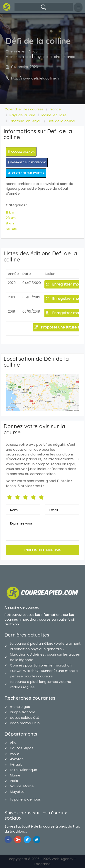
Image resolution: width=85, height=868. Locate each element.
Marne (15, 775)
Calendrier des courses (24, 109)
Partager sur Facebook (27, 162)
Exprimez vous (21, 523)
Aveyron (17, 759)
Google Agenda (21, 152)
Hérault (16, 764)
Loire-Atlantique (24, 770)
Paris (14, 781)
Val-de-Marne (22, 786)
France (70, 57)
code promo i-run (25, 723)
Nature (12, 229)
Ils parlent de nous (25, 799)
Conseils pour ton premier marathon (41, 665)
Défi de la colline (61, 121)
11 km (10, 212)
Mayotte (17, 792)
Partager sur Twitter (26, 173)
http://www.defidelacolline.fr (35, 78)
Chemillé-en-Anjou (22, 51)
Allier (14, 742)
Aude (14, 753)
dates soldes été (25, 718)
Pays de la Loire (47, 57)
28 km (11, 218)
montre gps (20, 707)
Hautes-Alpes (22, 748)
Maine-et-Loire (18, 57)
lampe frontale (23, 712)
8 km (10, 223)
